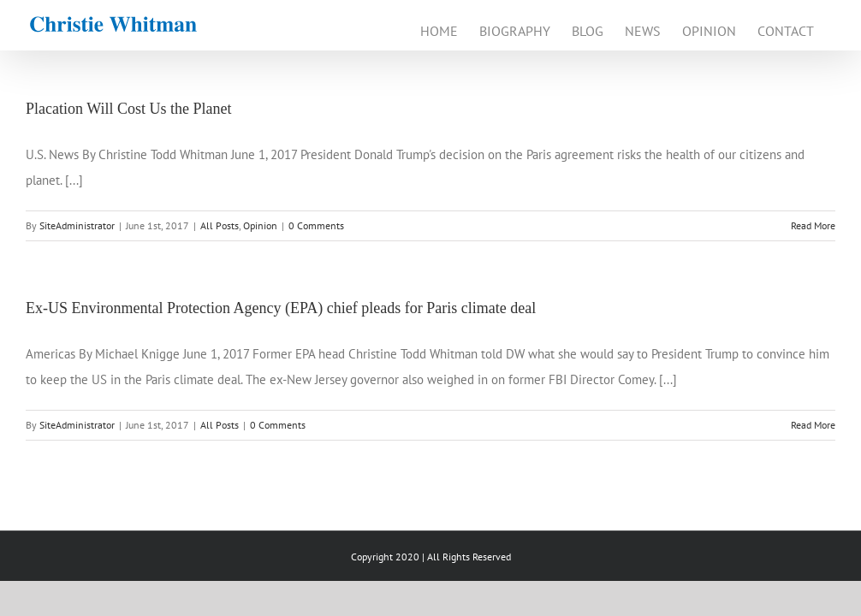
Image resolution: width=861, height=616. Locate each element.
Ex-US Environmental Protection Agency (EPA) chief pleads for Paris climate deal (281, 308)
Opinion (260, 225)
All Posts (220, 225)
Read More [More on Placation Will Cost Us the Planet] (813, 225)
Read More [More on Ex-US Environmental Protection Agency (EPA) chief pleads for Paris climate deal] (813, 425)
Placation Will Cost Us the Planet (128, 109)
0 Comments (316, 225)
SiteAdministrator (77, 225)
